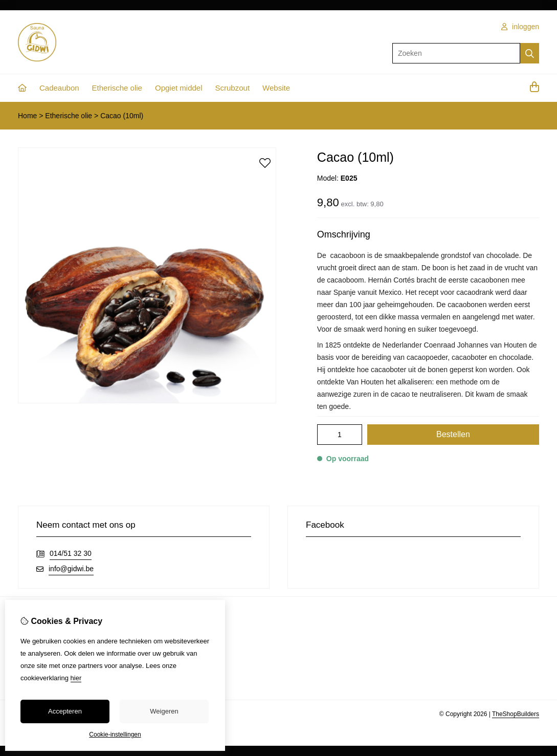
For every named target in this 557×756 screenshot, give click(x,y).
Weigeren (164, 711)
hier (76, 678)
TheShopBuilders (516, 714)
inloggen (520, 27)
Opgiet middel (179, 88)
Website (276, 88)
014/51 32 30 (71, 553)
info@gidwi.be (71, 569)
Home (27, 116)
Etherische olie (117, 88)
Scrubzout (233, 88)
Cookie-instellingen (115, 735)
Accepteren (65, 711)
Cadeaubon (59, 88)
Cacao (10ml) (122, 116)
